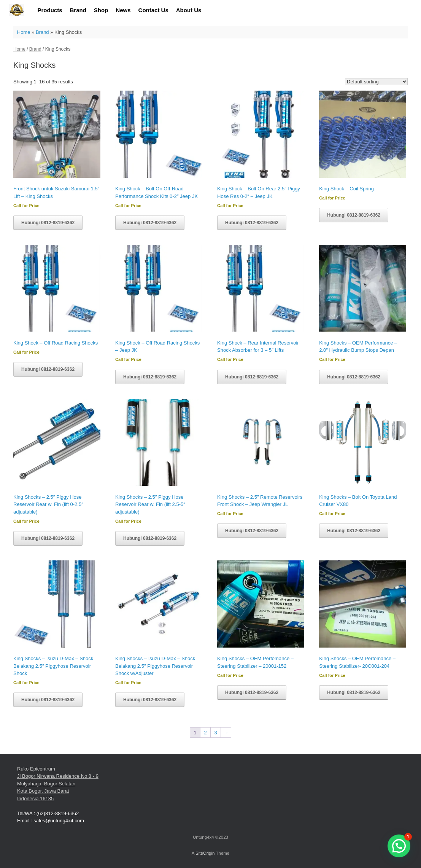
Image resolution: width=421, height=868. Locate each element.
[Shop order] (376, 82)
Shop (101, 10)
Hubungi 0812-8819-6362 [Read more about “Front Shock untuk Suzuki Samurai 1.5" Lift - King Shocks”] (48, 223)
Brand (78, 10)
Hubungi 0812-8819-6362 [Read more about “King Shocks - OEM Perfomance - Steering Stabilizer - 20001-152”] (252, 692)
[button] (399, 846)
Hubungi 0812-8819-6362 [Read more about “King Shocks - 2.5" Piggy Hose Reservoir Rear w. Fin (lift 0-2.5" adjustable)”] (48, 538)
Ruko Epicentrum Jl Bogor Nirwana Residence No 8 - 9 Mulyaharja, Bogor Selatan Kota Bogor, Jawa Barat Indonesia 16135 (58, 784)
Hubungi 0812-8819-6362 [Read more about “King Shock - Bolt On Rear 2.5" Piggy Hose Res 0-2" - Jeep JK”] (252, 223)
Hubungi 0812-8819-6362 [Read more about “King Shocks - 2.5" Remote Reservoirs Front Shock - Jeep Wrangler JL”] (252, 531)
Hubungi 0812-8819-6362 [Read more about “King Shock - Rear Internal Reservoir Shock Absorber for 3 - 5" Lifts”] (252, 377)
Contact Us (153, 10)
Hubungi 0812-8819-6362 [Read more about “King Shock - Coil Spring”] (354, 215)
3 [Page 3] (215, 733)
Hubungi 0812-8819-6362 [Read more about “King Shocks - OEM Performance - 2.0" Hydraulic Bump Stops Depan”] (354, 377)
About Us (189, 10)
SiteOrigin (205, 853)
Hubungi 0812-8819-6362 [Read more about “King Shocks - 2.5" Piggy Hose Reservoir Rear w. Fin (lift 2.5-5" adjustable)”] (150, 538)
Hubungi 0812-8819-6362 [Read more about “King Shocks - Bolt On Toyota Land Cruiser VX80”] (354, 531)
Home (24, 32)
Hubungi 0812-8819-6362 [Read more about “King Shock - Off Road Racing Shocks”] (48, 369)
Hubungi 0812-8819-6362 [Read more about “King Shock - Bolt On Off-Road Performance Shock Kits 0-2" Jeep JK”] (150, 223)
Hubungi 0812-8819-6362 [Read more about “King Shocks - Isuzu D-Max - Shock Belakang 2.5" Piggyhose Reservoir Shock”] (48, 700)
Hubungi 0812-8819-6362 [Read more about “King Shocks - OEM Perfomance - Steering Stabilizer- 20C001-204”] (354, 692)
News (123, 10)
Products (50, 10)
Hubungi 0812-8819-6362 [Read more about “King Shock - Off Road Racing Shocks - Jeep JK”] (150, 377)
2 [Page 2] (205, 733)
